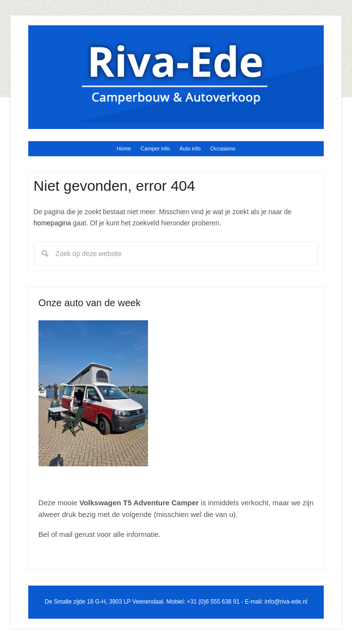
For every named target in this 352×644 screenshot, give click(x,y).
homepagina (52, 223)
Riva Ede (176, 74)
